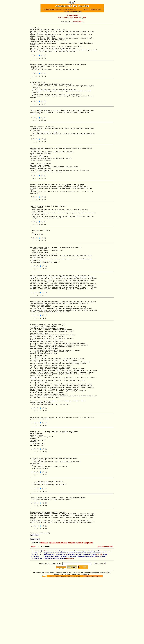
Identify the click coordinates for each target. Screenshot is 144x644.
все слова (98, 629)
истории (72, 608)
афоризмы (88, 608)
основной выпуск (78, 21)
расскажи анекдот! (106, 611)
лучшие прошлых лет (58, 608)
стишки (80, 608)
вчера (33, 611)
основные (44, 608)
